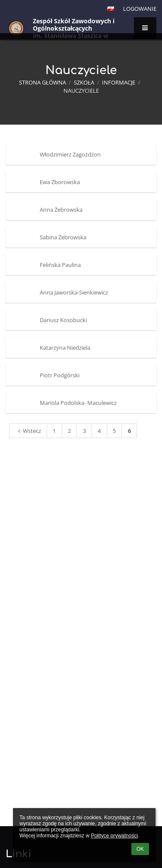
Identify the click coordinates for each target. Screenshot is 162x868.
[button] (111, 9)
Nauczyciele (81, 91)
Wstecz (28, 431)
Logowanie (140, 9)
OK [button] (140, 849)
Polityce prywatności (114, 836)
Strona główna (43, 82)
